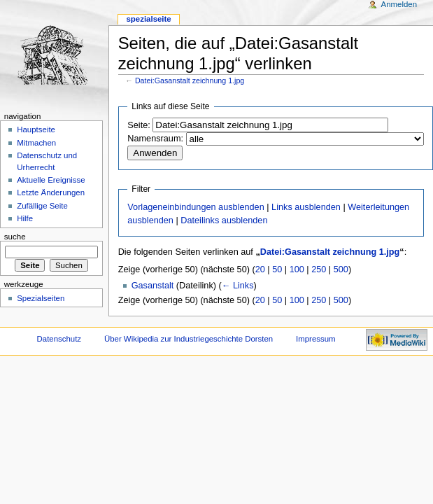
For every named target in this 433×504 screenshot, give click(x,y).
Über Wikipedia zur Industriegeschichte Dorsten (189, 339)
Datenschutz (59, 339)
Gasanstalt (153, 286)
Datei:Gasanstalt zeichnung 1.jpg (190, 80)
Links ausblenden (306, 207)
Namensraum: (155, 139)
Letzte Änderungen (51, 192)
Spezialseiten (41, 298)
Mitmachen (36, 143)
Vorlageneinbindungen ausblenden (196, 207)
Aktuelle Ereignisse (51, 180)
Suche (15, 237)
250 (319, 269)
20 (260, 269)
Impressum (316, 339)
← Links (238, 286)
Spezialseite (148, 19)
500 (341, 269)
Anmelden (399, 4)
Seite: (139, 125)
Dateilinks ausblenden (224, 220)
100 (297, 269)
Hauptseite (36, 129)
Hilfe (25, 218)
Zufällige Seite (42, 206)
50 (277, 269)
